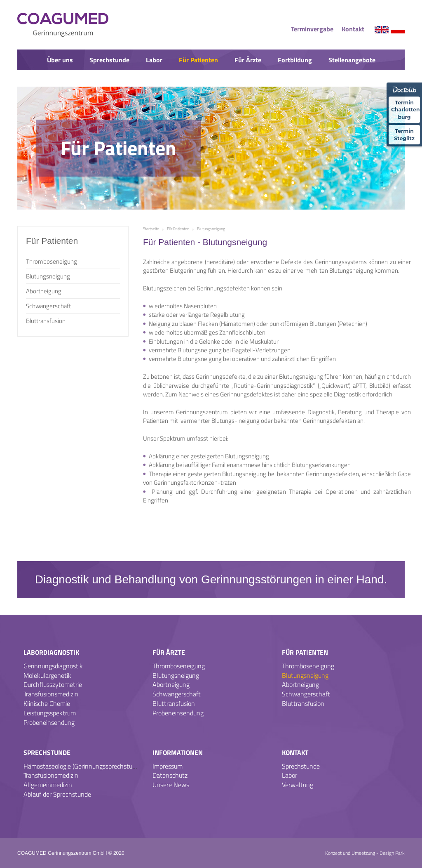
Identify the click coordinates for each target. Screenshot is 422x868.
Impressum (168, 766)
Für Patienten (198, 60)
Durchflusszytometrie (53, 684)
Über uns (60, 60)
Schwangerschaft (48, 306)
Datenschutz (170, 775)
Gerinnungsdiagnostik (53, 666)
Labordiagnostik (51, 652)
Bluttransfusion (46, 321)
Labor (154, 60)
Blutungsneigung (48, 276)
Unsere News (171, 785)
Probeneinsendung (49, 722)
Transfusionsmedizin (51, 694)
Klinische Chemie (47, 703)
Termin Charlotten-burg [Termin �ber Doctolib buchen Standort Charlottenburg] (406, 109)
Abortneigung (44, 291)
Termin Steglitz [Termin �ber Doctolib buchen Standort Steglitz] (404, 133)
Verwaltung (298, 785)
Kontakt (353, 29)
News (211, 81)
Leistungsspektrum (50, 713)
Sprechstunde (109, 60)
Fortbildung (295, 60)
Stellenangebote (352, 60)
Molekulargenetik (47, 675)
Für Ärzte (248, 60)
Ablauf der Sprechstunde (57, 794)
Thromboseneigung (52, 261)
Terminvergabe (312, 29)
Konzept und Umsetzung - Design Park (365, 853)
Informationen (178, 752)
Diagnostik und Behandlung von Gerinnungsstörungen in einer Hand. (211, 579)
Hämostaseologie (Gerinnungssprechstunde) (84, 766)
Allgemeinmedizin (48, 785)
